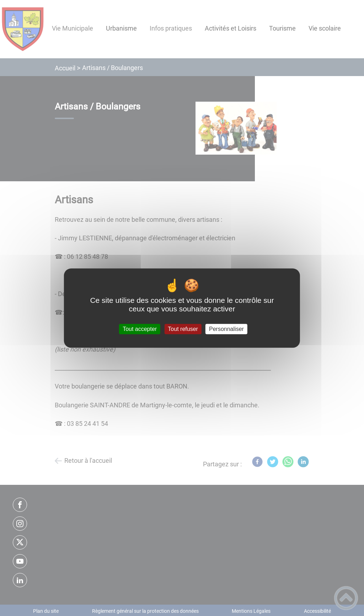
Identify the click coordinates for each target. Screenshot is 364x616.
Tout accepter (140, 329)
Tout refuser (183, 329)
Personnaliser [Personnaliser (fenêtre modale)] (226, 329)
